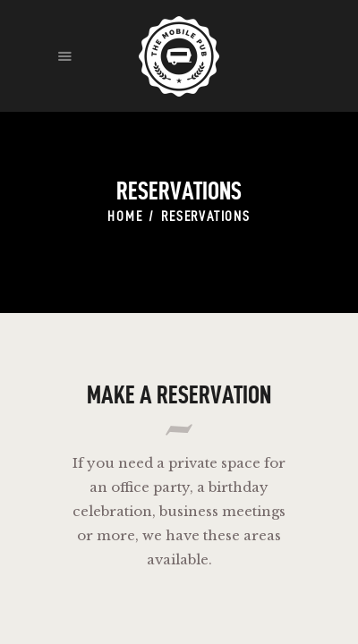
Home (125, 216)
